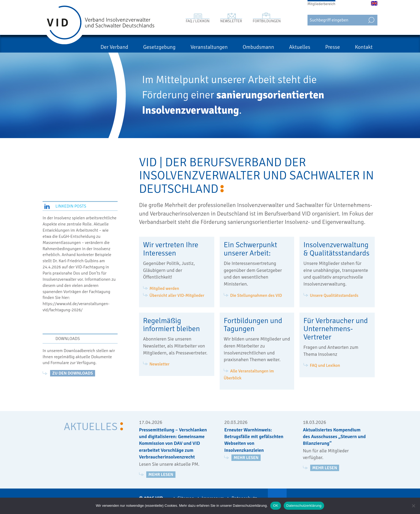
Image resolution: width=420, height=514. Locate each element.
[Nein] (413, 506)
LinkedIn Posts (71, 206)
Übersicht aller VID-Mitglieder (177, 295)
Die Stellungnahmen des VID (256, 295)
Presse (333, 47)
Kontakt (364, 47)
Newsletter (231, 21)
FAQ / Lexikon (198, 21)
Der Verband (114, 47)
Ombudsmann (258, 47)
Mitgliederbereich (321, 4)
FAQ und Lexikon (325, 365)
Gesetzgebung (160, 47)
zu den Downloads (73, 373)
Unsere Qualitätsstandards (334, 295)
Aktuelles (300, 47)
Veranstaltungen (209, 47)
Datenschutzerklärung (304, 506)
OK (275, 506)
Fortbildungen (267, 21)
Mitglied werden (164, 289)
